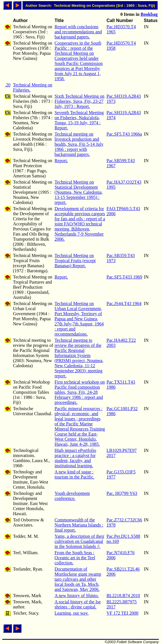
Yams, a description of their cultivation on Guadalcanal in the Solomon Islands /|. (79, 541)
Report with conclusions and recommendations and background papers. (78, 32)
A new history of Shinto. (77, 596)
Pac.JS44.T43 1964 (124, 303)
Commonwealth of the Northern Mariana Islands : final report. (79, 525)
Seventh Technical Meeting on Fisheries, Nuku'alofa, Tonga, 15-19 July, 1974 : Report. (79, 120)
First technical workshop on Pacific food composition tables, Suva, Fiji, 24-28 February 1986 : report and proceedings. (80, 392)
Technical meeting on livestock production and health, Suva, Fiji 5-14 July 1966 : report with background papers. (79, 144)
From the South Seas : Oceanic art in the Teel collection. (75, 558)
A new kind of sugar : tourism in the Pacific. (74, 474)
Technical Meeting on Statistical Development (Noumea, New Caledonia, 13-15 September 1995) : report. (79, 192)
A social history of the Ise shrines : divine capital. (78, 604)
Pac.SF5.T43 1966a (124, 134)
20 (8, 85)
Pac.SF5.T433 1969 (124, 277)
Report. (61, 161)
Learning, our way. (71, 613)
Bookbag (149, 14)
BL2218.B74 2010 (123, 596)
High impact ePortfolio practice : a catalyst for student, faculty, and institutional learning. (75, 458)
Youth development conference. (72, 496)
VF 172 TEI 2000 (123, 613)
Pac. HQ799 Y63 (122, 493)
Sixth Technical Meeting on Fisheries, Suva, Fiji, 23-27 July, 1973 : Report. (79, 101)
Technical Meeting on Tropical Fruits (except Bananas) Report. (75, 261)
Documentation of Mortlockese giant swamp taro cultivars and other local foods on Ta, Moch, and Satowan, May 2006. (78, 579)
